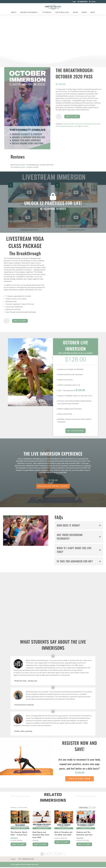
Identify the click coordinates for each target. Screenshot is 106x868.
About (14, 12)
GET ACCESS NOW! (76, 431)
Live (75, 126)
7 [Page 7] (55, 855)
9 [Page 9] (61, 855)
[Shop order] (87, 808)
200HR (75, 12)
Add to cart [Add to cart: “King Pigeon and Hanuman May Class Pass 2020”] (40, 845)
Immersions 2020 (69, 124)
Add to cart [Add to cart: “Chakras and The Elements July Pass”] (84, 845)
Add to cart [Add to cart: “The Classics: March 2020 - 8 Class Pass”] (18, 845)
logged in (23, 167)
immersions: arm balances (83, 124)
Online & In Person (28, 12)
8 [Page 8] (58, 855)
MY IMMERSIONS (82, 2)
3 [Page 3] (47, 855)
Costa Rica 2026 (62, 12)
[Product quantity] (59, 117)
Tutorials (47, 12)
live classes (85, 126)
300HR (84, 12)
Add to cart (72, 116)
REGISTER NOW (80, 779)
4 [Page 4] (50, 855)
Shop (93, 12)
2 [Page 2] (45, 855)
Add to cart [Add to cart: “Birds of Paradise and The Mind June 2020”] (62, 843)
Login (74, 2)
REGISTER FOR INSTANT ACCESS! (53, 486)
